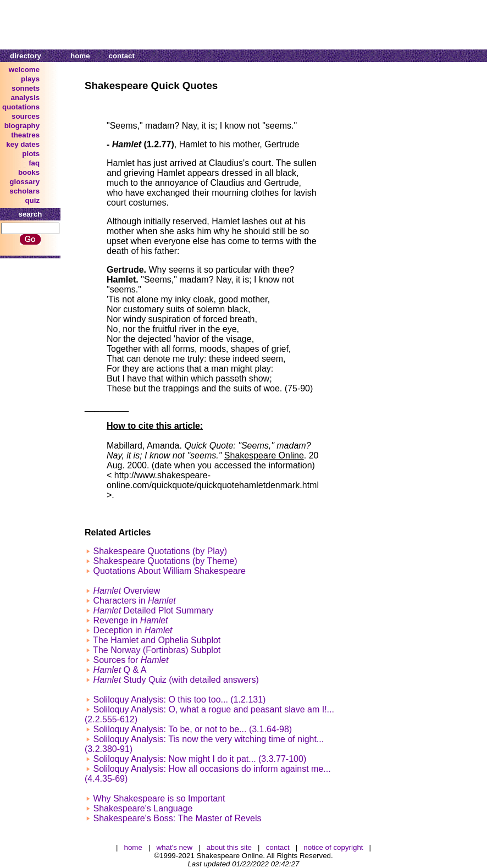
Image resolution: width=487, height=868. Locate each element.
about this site (229, 847)
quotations (21, 107)
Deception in (132, 630)
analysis (26, 98)
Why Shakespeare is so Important (159, 798)
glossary (24, 182)
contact (122, 56)
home (80, 56)
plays (30, 79)
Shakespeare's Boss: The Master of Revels (177, 818)
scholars (24, 191)
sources (26, 116)
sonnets (26, 88)
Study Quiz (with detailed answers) (176, 680)
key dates (23, 144)
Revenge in (130, 620)
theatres (25, 135)
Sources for (131, 660)
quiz (32, 200)
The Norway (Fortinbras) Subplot (157, 650)
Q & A (120, 670)
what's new (175, 847)
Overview (126, 591)
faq (34, 163)
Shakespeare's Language (143, 808)
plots (31, 154)
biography (22, 126)
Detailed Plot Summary (153, 610)
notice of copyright (333, 847)
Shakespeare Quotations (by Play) (160, 551)
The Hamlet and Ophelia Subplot (157, 640)
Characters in (134, 601)
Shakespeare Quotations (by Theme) (165, 561)
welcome (24, 70)
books (29, 172)
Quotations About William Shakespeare (169, 571)
